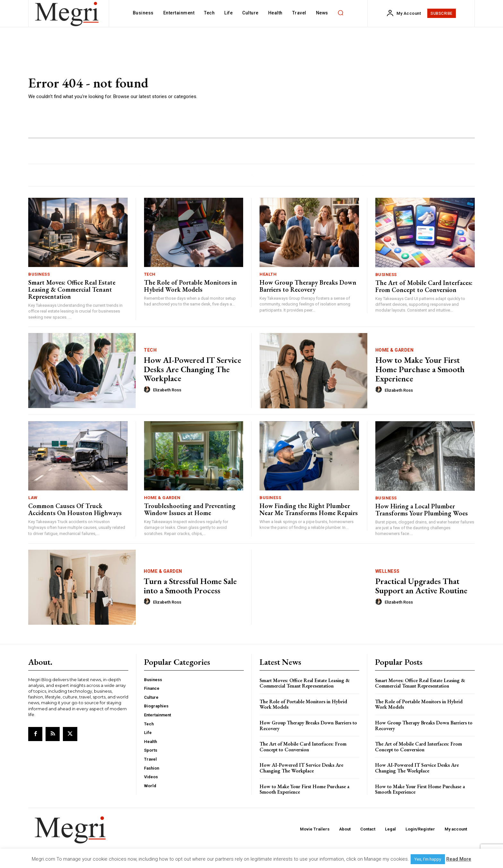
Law (33, 498)
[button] (341, 13)
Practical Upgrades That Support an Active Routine (421, 586)
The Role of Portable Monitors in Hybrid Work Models (191, 286)
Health (268, 274)
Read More (459, 859)
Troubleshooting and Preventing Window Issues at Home (190, 509)
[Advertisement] (344, 88)
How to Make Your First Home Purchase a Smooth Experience (420, 369)
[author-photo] (148, 390)
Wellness (388, 571)
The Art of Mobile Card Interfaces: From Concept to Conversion (424, 286)
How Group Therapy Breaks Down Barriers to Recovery (308, 286)
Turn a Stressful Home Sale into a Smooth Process (190, 586)
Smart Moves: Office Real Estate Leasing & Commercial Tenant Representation (72, 289)
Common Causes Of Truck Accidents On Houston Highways (75, 509)
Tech (150, 274)
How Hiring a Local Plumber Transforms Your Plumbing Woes (422, 510)
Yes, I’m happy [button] (428, 859)
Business (39, 274)
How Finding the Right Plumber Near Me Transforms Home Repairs (309, 509)
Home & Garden (395, 350)
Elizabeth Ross (167, 390)
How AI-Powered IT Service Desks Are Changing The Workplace (192, 369)
